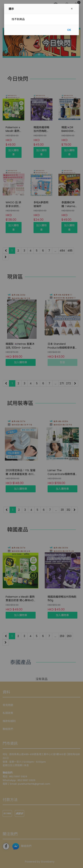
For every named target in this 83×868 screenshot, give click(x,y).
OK (69, 30)
